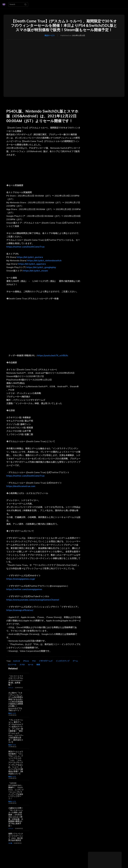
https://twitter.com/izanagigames (24, 589)
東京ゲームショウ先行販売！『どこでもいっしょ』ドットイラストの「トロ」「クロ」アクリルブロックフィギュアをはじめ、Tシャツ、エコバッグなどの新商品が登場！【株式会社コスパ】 (16, 762)
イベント (11, 688)
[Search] (25, 5)
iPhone (26, 661)
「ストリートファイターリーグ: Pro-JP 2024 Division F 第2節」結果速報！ (16, 681)
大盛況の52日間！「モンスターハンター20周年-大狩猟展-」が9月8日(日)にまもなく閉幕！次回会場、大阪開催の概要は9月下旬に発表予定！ (16, 816)
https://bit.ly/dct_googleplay (42, 267)
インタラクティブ (63, 661)
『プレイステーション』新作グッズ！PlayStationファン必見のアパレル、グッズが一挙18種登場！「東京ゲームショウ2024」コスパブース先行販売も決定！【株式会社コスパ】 (16, 731)
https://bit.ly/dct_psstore (30, 257)
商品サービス (50, 35)
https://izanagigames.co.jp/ (21, 579)
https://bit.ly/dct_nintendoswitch (45, 261)
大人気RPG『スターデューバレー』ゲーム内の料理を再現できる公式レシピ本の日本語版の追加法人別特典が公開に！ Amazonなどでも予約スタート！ (16, 702)
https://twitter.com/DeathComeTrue (25, 247)
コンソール (12, 665)
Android (16, 661)
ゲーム (75, 661)
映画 (38, 665)
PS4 (34, 661)
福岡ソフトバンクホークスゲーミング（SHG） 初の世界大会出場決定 (16, 836)
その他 (10, 842)
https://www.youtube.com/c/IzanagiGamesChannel (33, 600)
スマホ (22, 665)
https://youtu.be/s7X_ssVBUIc (53, 355)
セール (31, 665)
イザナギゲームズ (46, 661)
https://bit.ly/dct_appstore (32, 264)
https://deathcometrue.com (21, 486)
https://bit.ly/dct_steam (36, 271)
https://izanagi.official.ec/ (20, 610)
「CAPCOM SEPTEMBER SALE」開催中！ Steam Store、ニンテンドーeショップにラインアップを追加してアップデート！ (16, 790)
